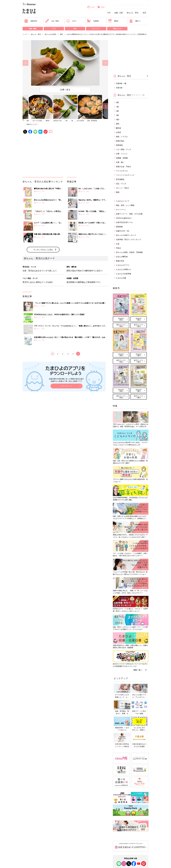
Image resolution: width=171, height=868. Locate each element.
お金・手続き (52, 21)
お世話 (119, 132)
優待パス (135, 21)
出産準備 (93, 21)
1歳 (72, 121)
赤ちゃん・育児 (133, 13)
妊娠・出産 (119, 13)
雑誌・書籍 (33, 29)
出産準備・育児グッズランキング (128, 239)
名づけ (71, 21)
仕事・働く (120, 162)
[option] (65, 63)
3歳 (117, 115)
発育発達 (119, 145)
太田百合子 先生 (57, 121)
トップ (25, 34)
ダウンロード (66, 386)
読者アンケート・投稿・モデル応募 (129, 214)
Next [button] (105, 63)
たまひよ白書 (121, 278)
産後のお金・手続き (123, 166)
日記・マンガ (121, 184)
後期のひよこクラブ (32, 124)
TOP (109, 13)
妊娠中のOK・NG (123, 231)
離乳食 (113, 21)
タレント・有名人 (123, 188)
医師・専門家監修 (92, 121)
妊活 (144, 13)
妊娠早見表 (31, 21)
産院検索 (119, 227)
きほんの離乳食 (122, 257)
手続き (119, 248)
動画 (118, 192)
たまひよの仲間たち (123, 269)
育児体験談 (120, 179)
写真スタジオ (117, 29)
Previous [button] (25, 63)
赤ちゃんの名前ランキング (126, 235)
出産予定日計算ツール (124, 222)
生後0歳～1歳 (121, 83)
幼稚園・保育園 (122, 158)
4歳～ (118, 119)
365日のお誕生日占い (124, 218)
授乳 (61, 34)
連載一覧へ (138, 670)
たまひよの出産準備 (123, 274)
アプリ (54, 29)
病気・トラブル (122, 137)
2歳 (117, 111)
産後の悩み (120, 141)
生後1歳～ (120, 88)
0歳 (66, 121)
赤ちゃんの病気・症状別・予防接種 (129, 252)
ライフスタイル (122, 171)
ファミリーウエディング (125, 175)
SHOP (91, 7)
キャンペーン (96, 29)
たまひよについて (123, 201)
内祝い (101, 7)
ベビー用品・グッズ (123, 149)
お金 (118, 244)
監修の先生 (120, 261)
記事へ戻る (65, 90)
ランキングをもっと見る (43, 250)
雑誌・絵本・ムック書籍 (125, 205)
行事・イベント (122, 154)
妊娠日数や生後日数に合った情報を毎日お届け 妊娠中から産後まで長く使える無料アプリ (66, 380)
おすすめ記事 (80, 121)
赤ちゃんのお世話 (50, 34)
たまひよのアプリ (123, 265)
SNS (75, 29)
